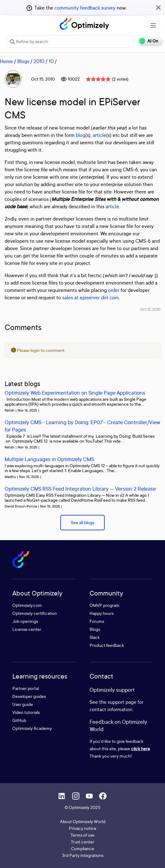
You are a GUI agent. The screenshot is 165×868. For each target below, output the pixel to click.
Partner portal (26, 688)
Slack (95, 637)
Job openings (25, 621)
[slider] (98, 79)
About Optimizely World (83, 821)
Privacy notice (83, 828)
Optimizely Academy (32, 728)
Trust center (82, 842)
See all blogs (82, 522)
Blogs (23, 61)
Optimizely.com (27, 605)
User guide (23, 704)
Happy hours (102, 613)
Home (6, 61)
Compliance (83, 848)
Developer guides (29, 696)
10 (51, 61)
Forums (97, 621)
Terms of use (82, 835)
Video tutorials (26, 712)
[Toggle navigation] (153, 26)
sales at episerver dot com (91, 297)
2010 (39, 61)
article (99, 135)
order (114, 290)
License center (27, 629)
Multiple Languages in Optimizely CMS (49, 459)
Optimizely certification (35, 613)
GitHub (19, 720)
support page (122, 702)
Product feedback (107, 645)
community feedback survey (85, 8)
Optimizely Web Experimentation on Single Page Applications (75, 393)
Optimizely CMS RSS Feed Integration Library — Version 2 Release (80, 489)
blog (80, 135)
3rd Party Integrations (83, 855)
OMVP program (105, 605)
